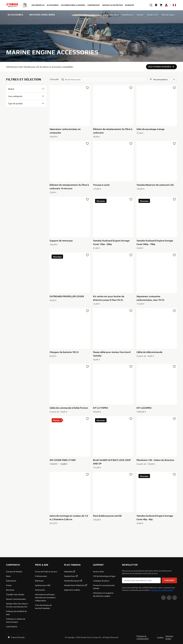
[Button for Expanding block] (26, 96)
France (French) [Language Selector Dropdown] (16, 637)
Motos (76, 15)
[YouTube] (163, 598)
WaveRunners (117, 15)
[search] (151, 5)
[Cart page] (161, 5)
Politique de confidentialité (143, 637)
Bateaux (130, 15)
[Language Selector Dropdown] (174, 5)
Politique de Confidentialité (162, 590)
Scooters (86, 15)
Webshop (129, 5)
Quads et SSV (142, 15)
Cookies (160, 637)
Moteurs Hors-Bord (101, 15)
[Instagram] (175, 598)
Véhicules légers (158, 15)
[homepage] (12, 5)
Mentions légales (169, 637)
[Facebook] (169, 598)
